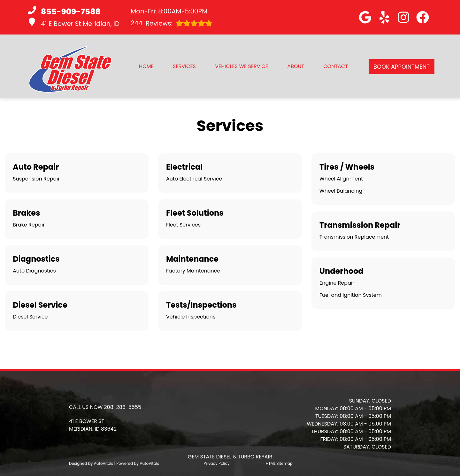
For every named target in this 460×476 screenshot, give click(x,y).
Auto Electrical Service (194, 179)
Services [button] (184, 66)
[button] (365, 17)
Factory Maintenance (193, 271)
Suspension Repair (36, 179)
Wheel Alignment (341, 179)
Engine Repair (337, 283)
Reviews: (172, 23)
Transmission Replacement (354, 237)
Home (146, 66)
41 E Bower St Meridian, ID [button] (74, 23)
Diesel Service (30, 317)
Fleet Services (183, 225)
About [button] (296, 66)
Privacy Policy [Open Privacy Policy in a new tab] (217, 463)
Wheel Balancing (341, 191)
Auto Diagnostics (34, 271)
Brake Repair (29, 225)
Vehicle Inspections (191, 317)
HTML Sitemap (279, 463)
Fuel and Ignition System (351, 295)
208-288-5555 (123, 407)
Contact (336, 66)
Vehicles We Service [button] (241, 66)
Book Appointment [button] (402, 67)
